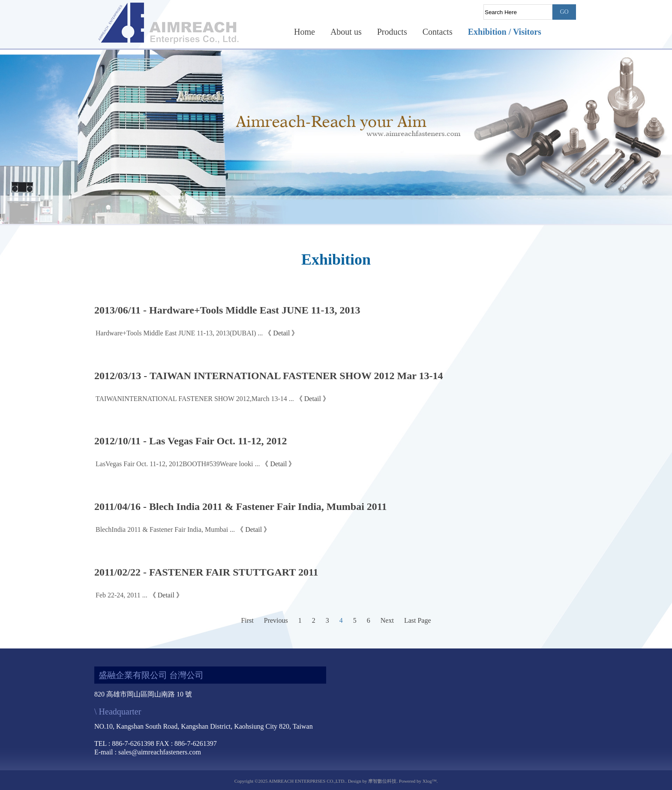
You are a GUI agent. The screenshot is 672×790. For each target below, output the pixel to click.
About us (346, 32)
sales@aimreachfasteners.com (160, 752)
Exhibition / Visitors (505, 32)
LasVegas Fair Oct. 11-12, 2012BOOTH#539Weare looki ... (178, 464)
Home (304, 32)
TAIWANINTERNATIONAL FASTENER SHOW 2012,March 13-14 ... (195, 399)
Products (392, 32)
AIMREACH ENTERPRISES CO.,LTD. (307, 781)
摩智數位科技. (383, 781)
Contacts (438, 32)
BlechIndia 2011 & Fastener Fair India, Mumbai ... (165, 529)
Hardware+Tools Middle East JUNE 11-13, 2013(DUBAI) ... (179, 333)
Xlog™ (430, 781)
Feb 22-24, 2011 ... (121, 595)
